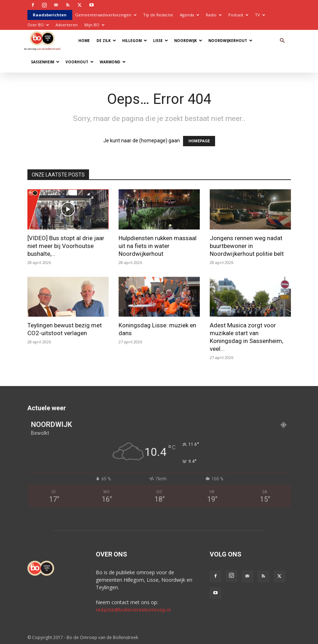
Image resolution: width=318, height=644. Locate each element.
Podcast (238, 15)
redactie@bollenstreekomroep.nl (133, 610)
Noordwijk (188, 41)
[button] (282, 41)
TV (260, 15)
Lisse (161, 41)
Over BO (38, 25)
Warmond (113, 62)
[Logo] (44, 40)
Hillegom (135, 41)
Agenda (189, 15)
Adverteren (67, 25)
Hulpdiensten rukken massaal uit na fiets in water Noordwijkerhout (158, 246)
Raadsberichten (50, 15)
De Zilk (106, 41)
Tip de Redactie (158, 15)
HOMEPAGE (199, 141)
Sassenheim (45, 62)
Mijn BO (94, 25)
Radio (214, 15)
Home (84, 41)
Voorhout (80, 62)
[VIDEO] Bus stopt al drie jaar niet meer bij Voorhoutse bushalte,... (66, 246)
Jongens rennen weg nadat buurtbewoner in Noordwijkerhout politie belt (247, 246)
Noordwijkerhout (230, 41)
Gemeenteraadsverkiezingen (106, 15)
